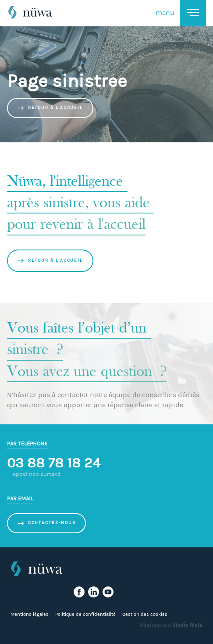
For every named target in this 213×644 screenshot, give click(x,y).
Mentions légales (30, 614)
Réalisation (171, 625)
